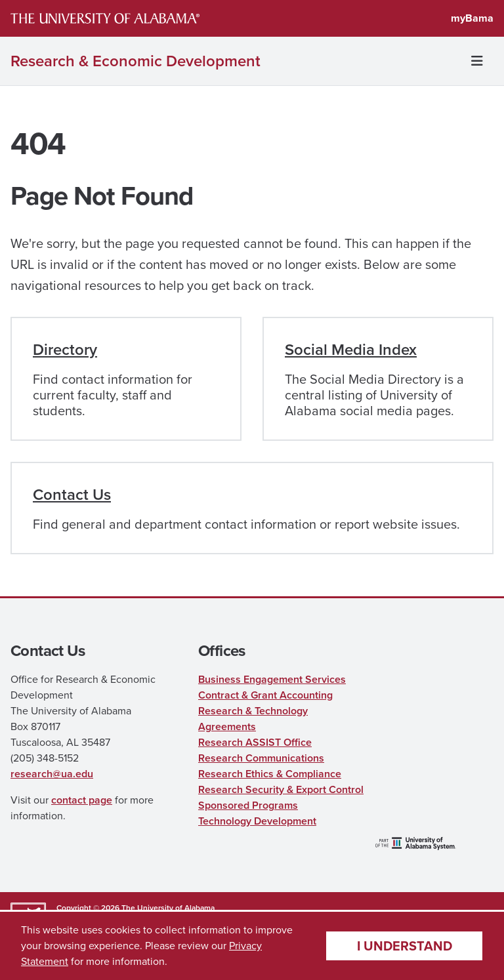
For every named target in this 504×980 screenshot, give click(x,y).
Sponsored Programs (248, 805)
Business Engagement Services (272, 679)
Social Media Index (351, 350)
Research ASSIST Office (255, 742)
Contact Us (72, 495)
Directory (65, 350)
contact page (82, 800)
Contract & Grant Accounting (265, 695)
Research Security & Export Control (281, 789)
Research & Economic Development (136, 61)
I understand (405, 946)
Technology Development (257, 821)
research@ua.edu (52, 774)
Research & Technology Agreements (253, 719)
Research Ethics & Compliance (270, 774)
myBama (472, 18)
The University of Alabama (168, 908)
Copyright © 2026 (88, 908)
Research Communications (261, 758)
